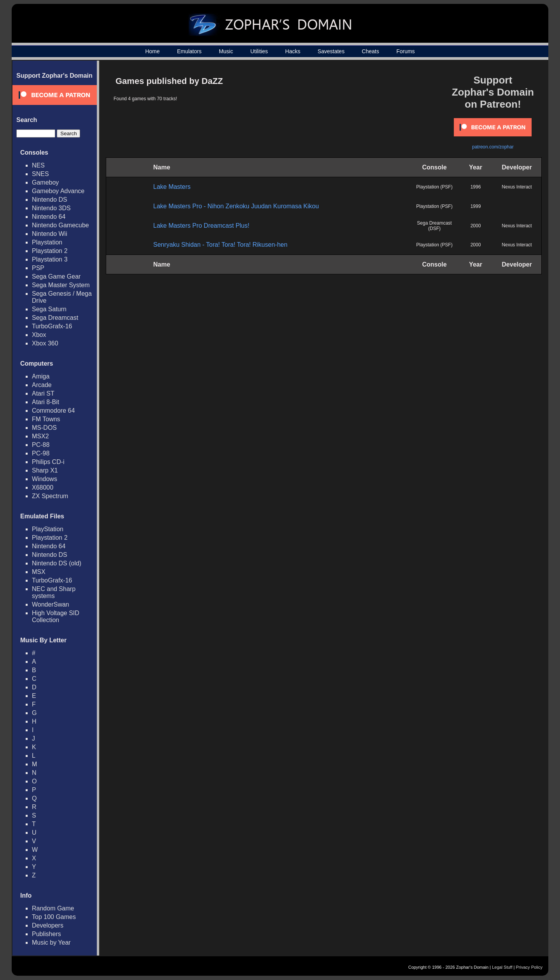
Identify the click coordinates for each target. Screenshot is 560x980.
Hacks (293, 51)
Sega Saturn (49, 309)
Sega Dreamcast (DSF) (434, 226)
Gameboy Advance (58, 191)
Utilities (259, 51)
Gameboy (45, 182)
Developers (48, 925)
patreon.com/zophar (493, 147)
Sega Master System (61, 285)
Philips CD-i (48, 462)
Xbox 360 (45, 343)
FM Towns (46, 419)
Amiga (41, 376)
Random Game (53, 908)
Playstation (47, 242)
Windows (45, 479)
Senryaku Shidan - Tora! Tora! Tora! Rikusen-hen (220, 245)
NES (38, 165)
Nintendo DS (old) (57, 563)
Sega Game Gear (56, 276)
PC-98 (41, 453)
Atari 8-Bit (45, 402)
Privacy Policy (529, 967)
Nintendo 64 (49, 217)
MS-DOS (44, 428)
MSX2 (40, 436)
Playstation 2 (50, 251)
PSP (38, 268)
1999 (476, 206)
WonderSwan (51, 604)
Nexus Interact (517, 187)
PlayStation (48, 529)
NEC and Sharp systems (54, 592)
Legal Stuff (502, 967)
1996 (476, 187)
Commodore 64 (53, 411)
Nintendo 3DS (51, 208)
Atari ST (43, 393)
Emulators (189, 51)
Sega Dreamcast (55, 318)
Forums (405, 51)
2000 (476, 226)
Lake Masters (172, 187)
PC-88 (41, 445)
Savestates (331, 51)
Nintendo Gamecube (60, 225)
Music (226, 51)
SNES (40, 174)
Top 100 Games (54, 917)
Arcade (42, 385)
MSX (39, 572)
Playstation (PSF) (434, 187)
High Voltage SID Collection (56, 616)
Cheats (370, 51)
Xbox (39, 335)
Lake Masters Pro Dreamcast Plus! (201, 226)
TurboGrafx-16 (52, 326)
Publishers (46, 934)
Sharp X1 (45, 470)
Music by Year (51, 943)
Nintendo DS (50, 200)
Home (152, 51)
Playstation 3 (50, 259)
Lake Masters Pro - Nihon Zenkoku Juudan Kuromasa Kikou (236, 206)
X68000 (43, 487)
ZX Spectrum (50, 496)
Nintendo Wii (50, 234)
